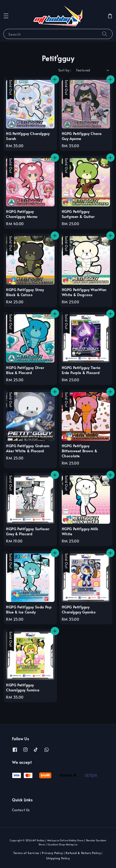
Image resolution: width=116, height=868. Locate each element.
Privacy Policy (52, 853)
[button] (6, 16)
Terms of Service (26, 853)
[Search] (105, 34)
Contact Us (21, 810)
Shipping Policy (58, 858)
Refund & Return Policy (83, 853)
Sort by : (65, 70)
